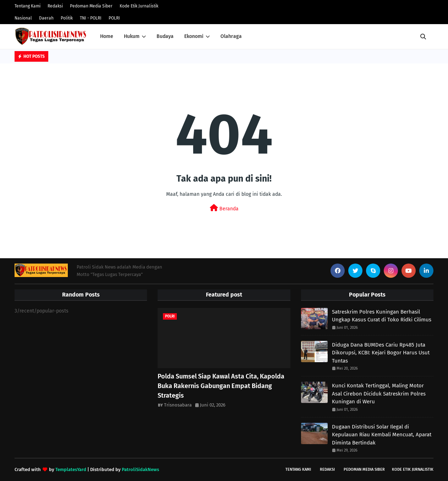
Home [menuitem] (107, 36)
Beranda (224, 208)
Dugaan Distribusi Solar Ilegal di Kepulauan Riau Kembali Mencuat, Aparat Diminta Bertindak (382, 435)
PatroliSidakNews (140, 469)
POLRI (114, 18)
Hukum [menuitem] (132, 36)
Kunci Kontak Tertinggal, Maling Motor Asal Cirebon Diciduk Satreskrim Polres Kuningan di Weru (379, 394)
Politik (67, 18)
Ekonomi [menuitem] (194, 36)
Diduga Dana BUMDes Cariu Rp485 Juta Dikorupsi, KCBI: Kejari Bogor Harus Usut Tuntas (381, 353)
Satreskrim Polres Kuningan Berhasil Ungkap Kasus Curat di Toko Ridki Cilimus (382, 316)
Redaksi (55, 6)
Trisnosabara (178, 405)
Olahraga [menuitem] (231, 36)
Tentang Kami (28, 6)
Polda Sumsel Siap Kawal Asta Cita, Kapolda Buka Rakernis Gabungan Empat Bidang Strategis (221, 386)
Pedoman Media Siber (91, 6)
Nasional (23, 18)
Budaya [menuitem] (165, 36)
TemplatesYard (71, 469)
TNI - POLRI (91, 18)
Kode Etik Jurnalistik (139, 6)
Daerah (46, 18)
